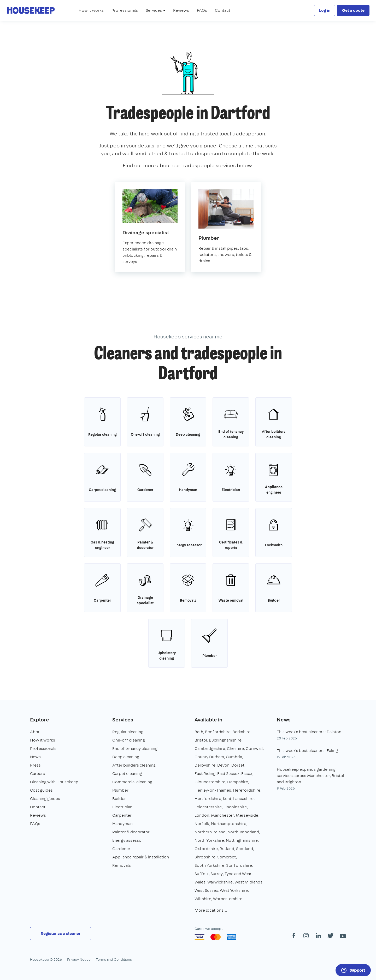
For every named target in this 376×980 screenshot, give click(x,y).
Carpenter (122, 815)
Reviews (181, 10)
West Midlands (248, 882)
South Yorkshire (209, 865)
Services (123, 719)
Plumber (120, 790)
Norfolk (202, 824)
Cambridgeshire (210, 748)
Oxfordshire (206, 849)
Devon (223, 765)
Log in (325, 10)
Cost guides (41, 790)
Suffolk (202, 874)
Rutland (227, 849)
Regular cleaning (128, 732)
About (36, 732)
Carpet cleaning (127, 773)
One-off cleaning (129, 740)
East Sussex (228, 773)
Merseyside (247, 815)
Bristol (201, 740)
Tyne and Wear (238, 874)
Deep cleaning (126, 757)
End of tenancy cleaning (135, 748)
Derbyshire (205, 765)
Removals (122, 865)
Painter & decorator (131, 832)
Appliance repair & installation (141, 857)
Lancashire (243, 799)
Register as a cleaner (61, 933)
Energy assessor (128, 840)
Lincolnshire (235, 807)
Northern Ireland (210, 832)
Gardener (121, 849)
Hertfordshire (208, 799)
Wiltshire (203, 899)
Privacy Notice (79, 959)
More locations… (211, 910)
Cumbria (234, 757)
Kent (227, 799)
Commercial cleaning (132, 782)
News (35, 757)
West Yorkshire (234, 890)
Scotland (245, 849)
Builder (119, 799)
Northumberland (243, 832)
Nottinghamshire (242, 840)
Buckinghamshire (225, 740)
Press (35, 765)
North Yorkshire (209, 840)
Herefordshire (247, 790)
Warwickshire (220, 882)
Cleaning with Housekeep (54, 782)
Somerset (227, 857)
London (202, 815)
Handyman (122, 824)
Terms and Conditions (114, 959)
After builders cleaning (134, 765)
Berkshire (241, 732)
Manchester (222, 815)
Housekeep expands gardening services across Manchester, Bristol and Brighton (310, 776)
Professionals (125, 10)
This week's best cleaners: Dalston (309, 732)
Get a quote (353, 10)
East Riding (205, 773)
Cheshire (235, 748)
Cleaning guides (45, 799)
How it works (91, 10)
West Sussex (206, 890)
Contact (223, 10)
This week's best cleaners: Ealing (307, 751)
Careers (37, 773)
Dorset (238, 765)
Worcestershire (228, 899)
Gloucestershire (210, 782)
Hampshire (238, 782)
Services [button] (155, 10)
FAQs (202, 10)
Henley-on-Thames (213, 790)
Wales (200, 882)
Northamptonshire (229, 824)
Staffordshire (239, 865)
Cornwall (254, 748)
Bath (199, 732)
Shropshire (205, 857)
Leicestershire (208, 807)
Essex (247, 773)
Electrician (122, 807)
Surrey (217, 874)
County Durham (209, 757)
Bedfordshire (218, 732)
